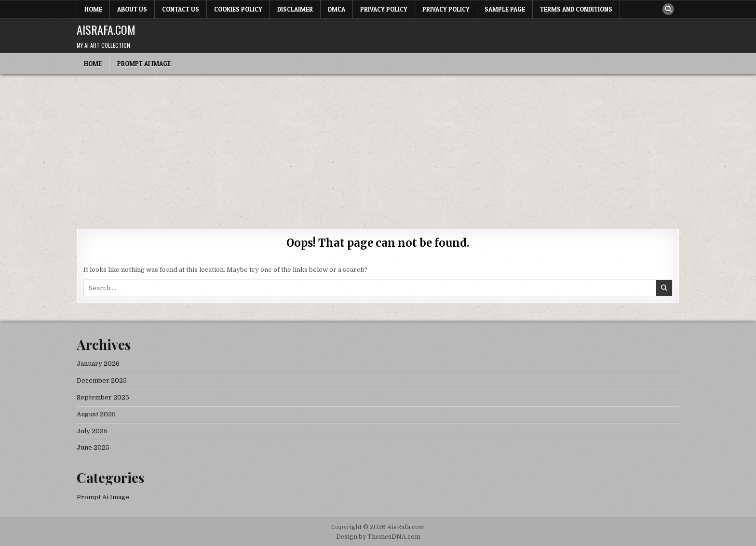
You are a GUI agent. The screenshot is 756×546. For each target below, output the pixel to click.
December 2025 (102, 380)
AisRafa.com (106, 29)
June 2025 (93, 447)
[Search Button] (668, 9)
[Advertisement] (378, 146)
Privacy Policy (384, 9)
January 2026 (98, 364)
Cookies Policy (238, 9)
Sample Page (505, 9)
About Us (132, 9)
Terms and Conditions (576, 9)
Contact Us (181, 9)
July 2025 (92, 431)
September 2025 (103, 397)
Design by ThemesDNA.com (378, 537)
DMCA (337, 9)
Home (93, 9)
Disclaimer (295, 9)
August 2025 (96, 414)
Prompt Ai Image (144, 64)
